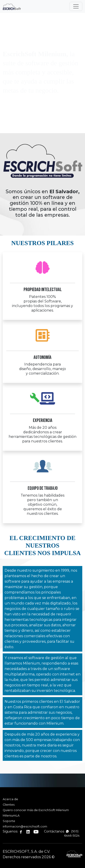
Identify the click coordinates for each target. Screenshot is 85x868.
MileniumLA (11, 816)
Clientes (9, 805)
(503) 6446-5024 (72, 833)
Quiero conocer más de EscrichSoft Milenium (36, 810)
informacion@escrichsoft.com (25, 826)
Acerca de (10, 799)
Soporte (9, 821)
